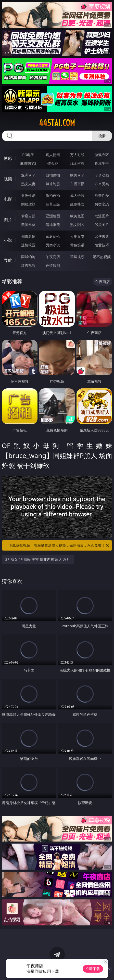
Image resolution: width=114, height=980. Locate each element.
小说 (8, 240)
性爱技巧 (102, 245)
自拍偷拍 (53, 175)
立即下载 (93, 969)
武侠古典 (102, 236)
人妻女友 (77, 236)
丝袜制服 (53, 184)
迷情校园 (28, 245)
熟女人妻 (28, 184)
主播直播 (77, 184)
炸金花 (53, 163)
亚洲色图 (53, 216)
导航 (8, 260)
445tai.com (57, 123)
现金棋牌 (77, 163)
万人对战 (77, 155)
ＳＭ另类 (102, 184)
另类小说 (53, 245)
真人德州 (53, 155)
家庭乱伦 (53, 236)
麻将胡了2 (28, 163)
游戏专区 (102, 155)
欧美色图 (77, 216)
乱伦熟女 (77, 204)
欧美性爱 (102, 195)
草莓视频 (77, 257)
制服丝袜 (28, 204)
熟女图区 (77, 225)
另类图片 (102, 225)
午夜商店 (53, 257)
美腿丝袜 (28, 225)
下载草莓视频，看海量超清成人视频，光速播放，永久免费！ (59, 545)
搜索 (102, 136)
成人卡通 (77, 195)
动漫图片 (102, 216)
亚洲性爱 (28, 195)
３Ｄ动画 (102, 175)
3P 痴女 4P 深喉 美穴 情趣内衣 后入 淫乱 (38, 559)
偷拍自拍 (53, 195)
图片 (8, 220)
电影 (8, 199)
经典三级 (53, 204)
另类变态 (102, 204)
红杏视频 (28, 265)
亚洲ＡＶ (28, 175)
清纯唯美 (53, 225)
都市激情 (28, 236)
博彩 (8, 158)
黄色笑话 (77, 245)
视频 (8, 179)
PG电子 (28, 155)
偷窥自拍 (28, 216)
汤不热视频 (102, 257)
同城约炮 (28, 257)
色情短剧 (53, 265)
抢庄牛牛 (102, 163)
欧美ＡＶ (77, 175)
